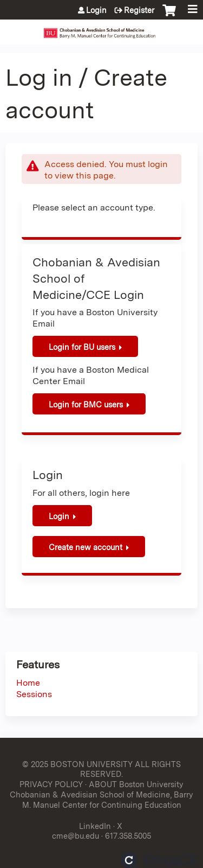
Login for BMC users (86, 404)
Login (96, 10)
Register (139, 10)
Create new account (86, 547)
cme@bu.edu (76, 836)
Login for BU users (82, 347)
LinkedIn (95, 826)
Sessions (34, 694)
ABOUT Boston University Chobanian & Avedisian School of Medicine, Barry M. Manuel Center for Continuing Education (101, 794)
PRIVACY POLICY (51, 784)
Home (28, 683)
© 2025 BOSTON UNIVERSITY (77, 764)
